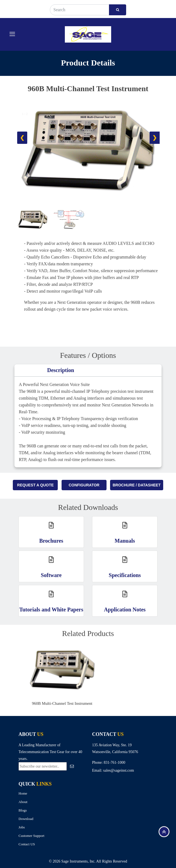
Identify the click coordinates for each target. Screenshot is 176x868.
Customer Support (31, 836)
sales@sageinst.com (119, 770)
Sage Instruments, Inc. (78, 861)
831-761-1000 (114, 763)
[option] (91, 677)
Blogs (23, 810)
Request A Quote (35, 485)
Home (23, 793)
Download (26, 819)
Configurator (84, 485)
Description (61, 370)
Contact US (27, 844)
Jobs (22, 827)
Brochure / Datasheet (136, 485)
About (23, 802)
